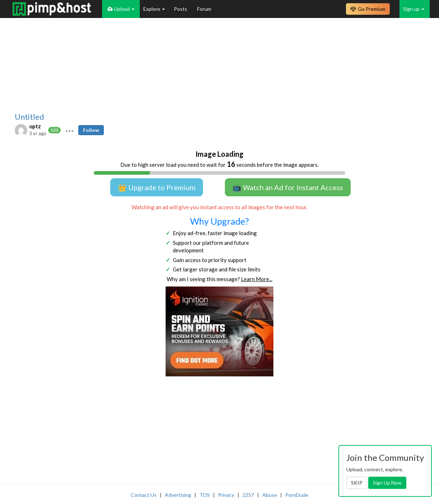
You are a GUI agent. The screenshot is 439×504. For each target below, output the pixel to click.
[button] (70, 130)
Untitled (29, 117)
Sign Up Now (387, 483)
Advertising (178, 495)
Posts (181, 9)
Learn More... (257, 279)
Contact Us (144, 495)
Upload (121, 9)
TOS (205, 495)
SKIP (357, 483)
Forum (204, 9)
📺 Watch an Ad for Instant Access (288, 187)
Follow (91, 130)
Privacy (226, 495)
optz (35, 126)
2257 (248, 495)
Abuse (270, 495)
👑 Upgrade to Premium (157, 187)
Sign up (414, 9)
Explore (154, 9)
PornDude (297, 495)
